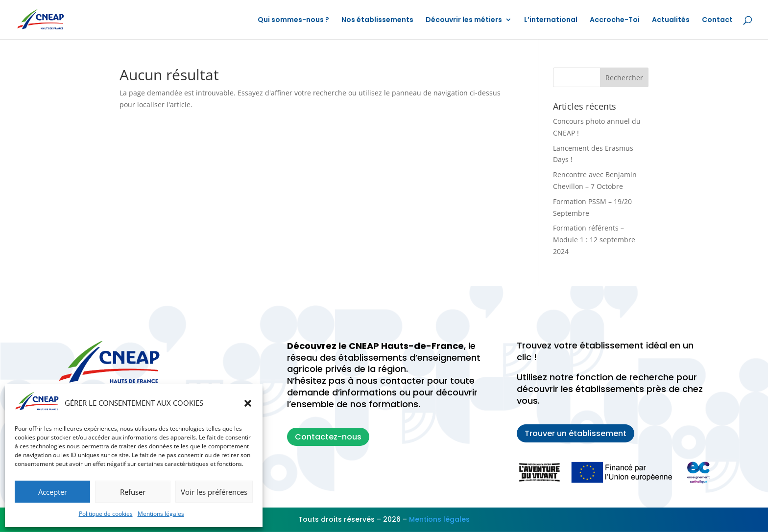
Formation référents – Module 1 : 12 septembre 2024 (594, 240)
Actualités (671, 20)
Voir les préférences (214, 492)
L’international (551, 20)
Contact (717, 20)
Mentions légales (161, 514)
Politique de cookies (106, 514)
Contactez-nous (328, 437)
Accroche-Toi (615, 20)
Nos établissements (377, 20)
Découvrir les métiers (464, 20)
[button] (248, 403)
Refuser (133, 492)
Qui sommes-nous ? (293, 20)
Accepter (53, 492)
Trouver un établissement (576, 433)
